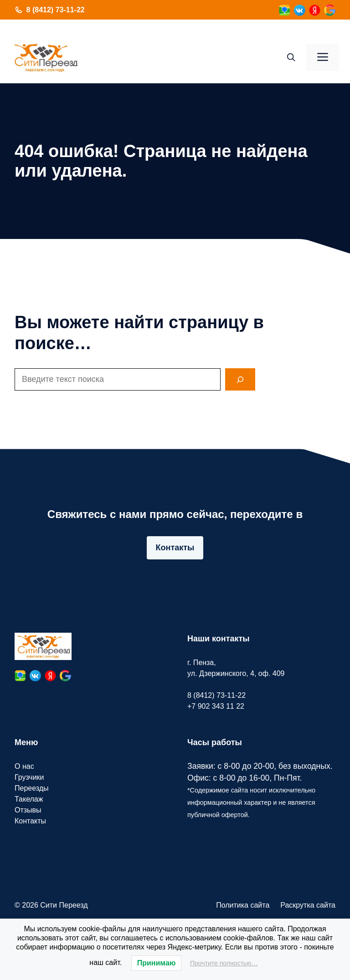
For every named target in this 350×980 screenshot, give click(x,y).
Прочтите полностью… (224, 963)
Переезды (32, 788)
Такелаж (29, 799)
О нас (24, 766)
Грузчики (29, 777)
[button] (291, 57)
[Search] (240, 379)
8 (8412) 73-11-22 (56, 10)
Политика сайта (243, 905)
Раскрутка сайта (308, 905)
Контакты (175, 548)
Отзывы (28, 810)
